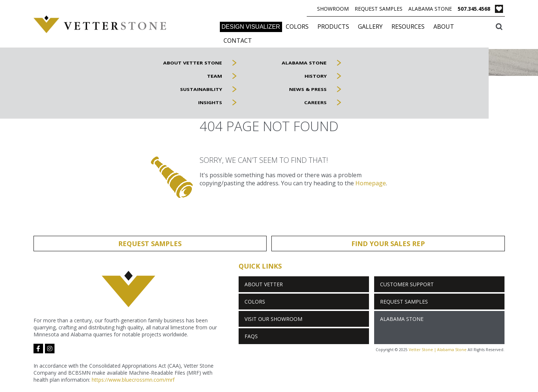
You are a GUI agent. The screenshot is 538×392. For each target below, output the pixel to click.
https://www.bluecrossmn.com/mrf (133, 380)
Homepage (371, 183)
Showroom (333, 9)
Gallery (370, 27)
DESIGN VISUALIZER (251, 27)
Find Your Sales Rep (388, 244)
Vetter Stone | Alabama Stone (438, 350)
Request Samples (379, 9)
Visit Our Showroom (273, 319)
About (444, 27)
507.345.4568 (474, 9)
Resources (408, 27)
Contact (238, 41)
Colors (297, 27)
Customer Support (407, 284)
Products (333, 27)
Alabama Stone (430, 9)
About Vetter (264, 284)
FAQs (251, 336)
